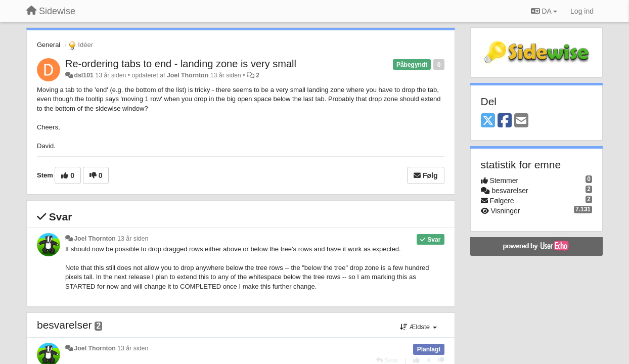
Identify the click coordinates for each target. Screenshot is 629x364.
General (49, 45)
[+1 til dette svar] (416, 360)
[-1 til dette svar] (441, 360)
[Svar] (387, 360)
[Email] (521, 121)
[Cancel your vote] (429, 360)
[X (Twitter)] (488, 121)
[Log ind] (582, 11)
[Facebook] (505, 121)
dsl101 (83, 75)
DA (544, 11)
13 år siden (133, 239)
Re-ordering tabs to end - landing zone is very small (181, 64)
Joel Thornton (188, 75)
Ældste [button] (418, 327)
